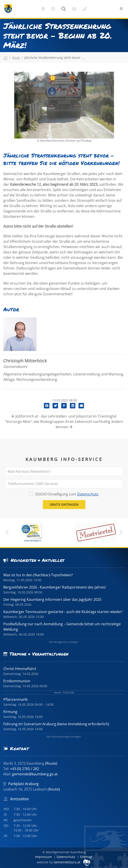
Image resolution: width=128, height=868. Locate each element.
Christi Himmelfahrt (20, 669)
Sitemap (86, 857)
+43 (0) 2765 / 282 (25, 769)
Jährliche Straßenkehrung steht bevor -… (55, 58)
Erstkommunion (17, 681)
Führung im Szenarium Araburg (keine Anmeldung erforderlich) (56, 724)
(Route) (51, 763)
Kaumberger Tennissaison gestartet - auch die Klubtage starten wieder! (63, 612)
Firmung (10, 712)
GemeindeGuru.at (72, 862)
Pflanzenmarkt (16, 699)
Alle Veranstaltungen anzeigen (64, 737)
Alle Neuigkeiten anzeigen (64, 642)
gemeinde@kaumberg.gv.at (35, 774)
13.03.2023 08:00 (64, 400)
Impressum (43, 857)
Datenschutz (88, 494)
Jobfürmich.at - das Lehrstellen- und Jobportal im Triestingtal (64, 416)
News (16, 58)
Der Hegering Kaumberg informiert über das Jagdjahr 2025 (52, 599)
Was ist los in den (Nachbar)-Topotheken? (38, 575)
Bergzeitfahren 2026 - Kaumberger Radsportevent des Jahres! (55, 587)
